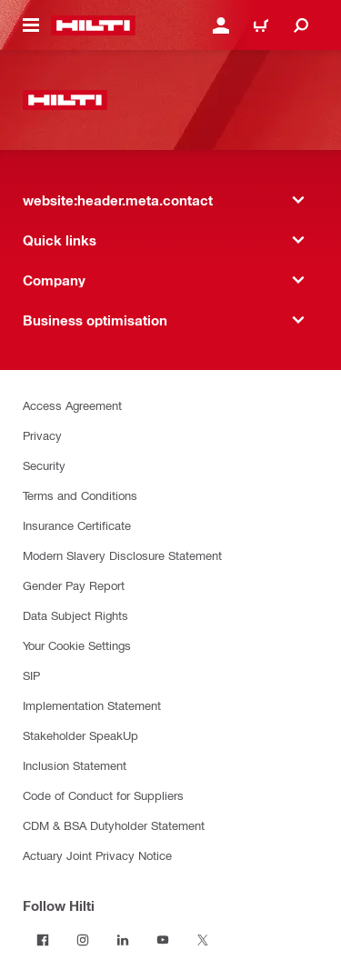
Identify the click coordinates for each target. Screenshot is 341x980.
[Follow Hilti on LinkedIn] (123, 940)
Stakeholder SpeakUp (80, 735)
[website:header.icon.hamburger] (31, 25)
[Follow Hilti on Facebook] (43, 940)
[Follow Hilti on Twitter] (203, 940)
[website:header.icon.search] (301, 25)
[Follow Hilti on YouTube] (163, 940)
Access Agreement (72, 405)
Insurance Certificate (77, 525)
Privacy (42, 435)
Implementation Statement (92, 705)
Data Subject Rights (75, 615)
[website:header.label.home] (93, 25)
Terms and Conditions (80, 495)
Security (44, 465)
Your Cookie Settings (77, 645)
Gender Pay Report (74, 585)
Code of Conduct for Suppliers (103, 795)
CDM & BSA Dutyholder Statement (114, 825)
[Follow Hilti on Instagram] (83, 940)
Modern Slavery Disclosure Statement (122, 555)
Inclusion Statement (75, 765)
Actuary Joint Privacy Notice (97, 855)
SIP (31, 675)
